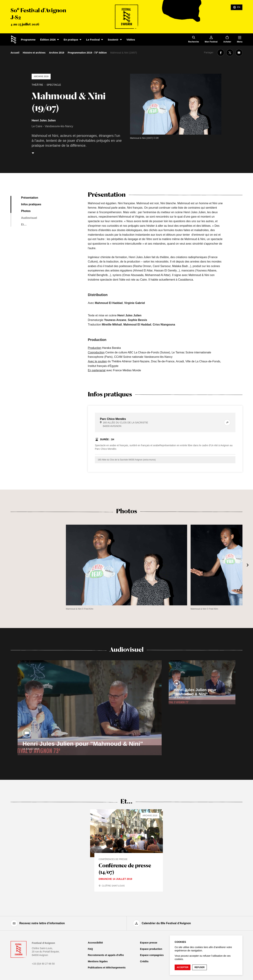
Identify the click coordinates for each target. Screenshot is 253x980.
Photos (26, 211)
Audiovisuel (29, 218)
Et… (24, 225)
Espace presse (149, 943)
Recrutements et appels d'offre (106, 955)
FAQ (90, 949)
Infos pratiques (31, 204)
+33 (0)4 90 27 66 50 (43, 964)
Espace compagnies (152, 955)
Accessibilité (95, 943)
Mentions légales (98, 961)
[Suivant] (248, 565)
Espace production (151, 949)
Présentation (30, 198)
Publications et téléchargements (107, 968)
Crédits (144, 961)
